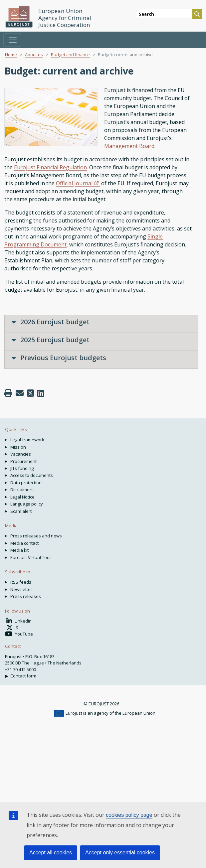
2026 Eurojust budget (51, 322)
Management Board (129, 146)
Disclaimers (22, 490)
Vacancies (21, 454)
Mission (18, 447)
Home (11, 55)
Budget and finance (70, 55)
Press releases (26, 596)
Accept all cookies (51, 853)
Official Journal (74, 183)
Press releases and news (36, 536)
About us (34, 55)
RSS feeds (21, 582)
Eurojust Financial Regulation (50, 167)
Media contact (24, 543)
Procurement (23, 461)
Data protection (26, 483)
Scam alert (21, 511)
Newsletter (21, 589)
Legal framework (27, 440)
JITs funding (22, 468)
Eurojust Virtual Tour (31, 557)
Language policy (27, 504)
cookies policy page (129, 815)
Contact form (23, 676)
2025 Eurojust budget (51, 340)
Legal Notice (22, 497)
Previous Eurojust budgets (59, 358)
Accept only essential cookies (120, 853)
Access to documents (32, 475)
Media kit (19, 550)
